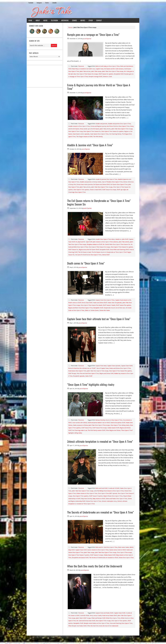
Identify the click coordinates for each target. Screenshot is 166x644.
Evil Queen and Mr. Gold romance (114, 69)
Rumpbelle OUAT (119, 74)
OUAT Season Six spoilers (106, 74)
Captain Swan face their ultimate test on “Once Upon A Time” (99, 319)
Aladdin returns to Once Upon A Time (79, 126)
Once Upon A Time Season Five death (91, 305)
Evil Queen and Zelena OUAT (102, 184)
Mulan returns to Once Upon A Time (87, 493)
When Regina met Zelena (113, 430)
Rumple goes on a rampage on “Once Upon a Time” (93, 35)
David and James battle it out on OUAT (99, 423)
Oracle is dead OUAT (96, 190)
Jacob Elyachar (87, 39)
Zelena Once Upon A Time (94, 501)
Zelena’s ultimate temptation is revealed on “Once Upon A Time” (100, 441)
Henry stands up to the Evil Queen (90, 129)
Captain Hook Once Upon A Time (105, 300)
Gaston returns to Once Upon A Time (98, 550)
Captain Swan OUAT (127, 366)
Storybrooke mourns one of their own (114, 308)
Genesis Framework (118, 640)
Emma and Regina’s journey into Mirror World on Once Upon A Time (110, 126)
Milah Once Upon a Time (113, 618)
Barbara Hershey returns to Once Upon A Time (109, 420)
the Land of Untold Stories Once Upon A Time (88, 255)
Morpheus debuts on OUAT (94, 244)
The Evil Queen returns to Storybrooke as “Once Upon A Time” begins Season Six (99, 202)
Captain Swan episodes (114, 366)
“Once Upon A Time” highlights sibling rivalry (91, 384)
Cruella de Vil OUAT (114, 488)
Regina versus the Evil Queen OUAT (89, 250)
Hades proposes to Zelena (80, 425)
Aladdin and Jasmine (101, 124)
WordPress (129, 640)
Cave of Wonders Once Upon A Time (112, 182)
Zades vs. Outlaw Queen (92, 310)
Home (30, 20)
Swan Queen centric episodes (81, 134)
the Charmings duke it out (80, 430)
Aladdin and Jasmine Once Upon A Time (119, 124)
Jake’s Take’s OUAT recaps (83, 618)
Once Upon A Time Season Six (92, 131)
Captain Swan (100, 69)
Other (91, 20)
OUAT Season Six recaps (109, 190)
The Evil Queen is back (85, 252)
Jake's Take (83, 12)
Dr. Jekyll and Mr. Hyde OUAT (84, 242)
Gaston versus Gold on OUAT (117, 550)
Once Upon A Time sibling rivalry (120, 425)
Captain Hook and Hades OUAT (104, 613)
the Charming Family (115, 134)
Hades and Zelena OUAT (100, 303)
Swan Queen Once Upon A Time (99, 134)
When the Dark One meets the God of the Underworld (95, 566)
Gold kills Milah (85, 616)
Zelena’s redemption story (109, 501)
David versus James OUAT (118, 423)
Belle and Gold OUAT (102, 488)
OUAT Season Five (87, 428)
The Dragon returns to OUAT (84, 137)
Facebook (31, 3)
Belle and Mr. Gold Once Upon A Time (107, 547)
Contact (99, 20)
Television (54, 20)
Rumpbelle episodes (79, 376)
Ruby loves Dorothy (87, 499)
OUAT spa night (121, 190)
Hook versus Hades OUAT (110, 616)
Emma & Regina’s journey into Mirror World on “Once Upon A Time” (99, 87)
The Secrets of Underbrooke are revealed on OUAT (104, 558)
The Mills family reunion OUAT (97, 430)
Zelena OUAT (106, 255)
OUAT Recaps (72, 373)
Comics (75, 20)
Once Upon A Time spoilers (81, 190)
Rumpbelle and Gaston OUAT (80, 558)
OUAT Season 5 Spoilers (96, 496)
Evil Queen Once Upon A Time (119, 184)
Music (45, 20)
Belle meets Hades (124, 547)
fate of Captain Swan (103, 368)
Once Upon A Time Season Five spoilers (120, 371)
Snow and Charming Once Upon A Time (121, 623)
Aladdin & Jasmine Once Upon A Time (106, 179)
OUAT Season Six (73, 250)
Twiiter (47, 3)
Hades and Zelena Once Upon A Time (120, 368)
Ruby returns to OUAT (99, 499)
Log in (136, 640)
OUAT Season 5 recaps (97, 555)
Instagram (39, 3)
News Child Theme (103, 640)
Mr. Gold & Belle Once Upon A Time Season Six (116, 244)
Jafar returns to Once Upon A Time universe (105, 242)
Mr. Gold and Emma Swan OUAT (86, 621)
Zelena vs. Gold (107, 77)
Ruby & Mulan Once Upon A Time (113, 496)
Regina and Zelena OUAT (107, 373)
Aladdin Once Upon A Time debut (105, 239)
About (38, 20)
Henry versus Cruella (96, 616)
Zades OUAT (89, 376)
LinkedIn (54, 3)
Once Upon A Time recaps (124, 552)
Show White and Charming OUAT (119, 250)
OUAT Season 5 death (109, 305)
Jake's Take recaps (96, 71)
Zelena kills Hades (105, 310)
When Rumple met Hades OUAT (77, 626)
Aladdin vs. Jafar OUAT (122, 239)
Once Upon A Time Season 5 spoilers (79, 555)
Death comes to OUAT (75, 303)
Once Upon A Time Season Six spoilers (112, 131)
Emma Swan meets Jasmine (85, 184)
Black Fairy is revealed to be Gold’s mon (84, 69)
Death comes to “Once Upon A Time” (86, 263)
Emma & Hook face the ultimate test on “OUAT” (82, 368)
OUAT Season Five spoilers (124, 305)
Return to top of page (35, 640)
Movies (83, 20)
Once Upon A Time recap (75, 131)
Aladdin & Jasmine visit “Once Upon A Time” (90, 145)
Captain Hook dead (101, 366)
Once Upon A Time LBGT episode (108, 493)
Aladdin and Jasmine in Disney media (91, 182)
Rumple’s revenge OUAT (95, 77)
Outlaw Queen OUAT (113, 428)
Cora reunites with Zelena (80, 423)
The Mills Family (98, 137)
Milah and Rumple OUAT (98, 618)
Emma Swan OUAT (87, 303)
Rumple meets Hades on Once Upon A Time (96, 623)
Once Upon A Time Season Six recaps (87, 74)
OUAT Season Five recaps (100, 428)
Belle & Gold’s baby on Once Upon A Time (108, 66)
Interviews (65, 20)
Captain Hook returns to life (123, 300)
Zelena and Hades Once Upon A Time (116, 499)
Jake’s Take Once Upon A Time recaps (113, 71)
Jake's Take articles (85, 71)
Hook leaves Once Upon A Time (77, 371)
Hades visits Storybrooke (115, 303)
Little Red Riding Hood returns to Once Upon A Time (109, 491)
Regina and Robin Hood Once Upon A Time (81, 308)
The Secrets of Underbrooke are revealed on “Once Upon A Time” (100, 512)
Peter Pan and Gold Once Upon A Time (88, 373)
